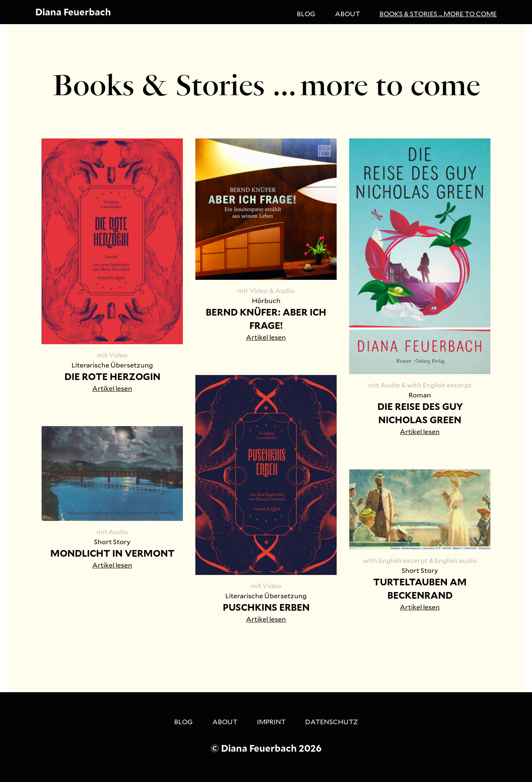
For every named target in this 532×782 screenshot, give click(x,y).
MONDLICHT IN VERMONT (112, 553)
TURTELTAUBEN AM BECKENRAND (420, 588)
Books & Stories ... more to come (438, 14)
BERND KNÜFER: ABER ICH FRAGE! (266, 319)
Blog (306, 14)
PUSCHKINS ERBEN (266, 607)
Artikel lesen (112, 388)
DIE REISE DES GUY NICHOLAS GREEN (420, 413)
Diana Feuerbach (73, 12)
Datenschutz (331, 722)
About (347, 14)
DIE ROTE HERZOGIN (112, 376)
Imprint (271, 722)
